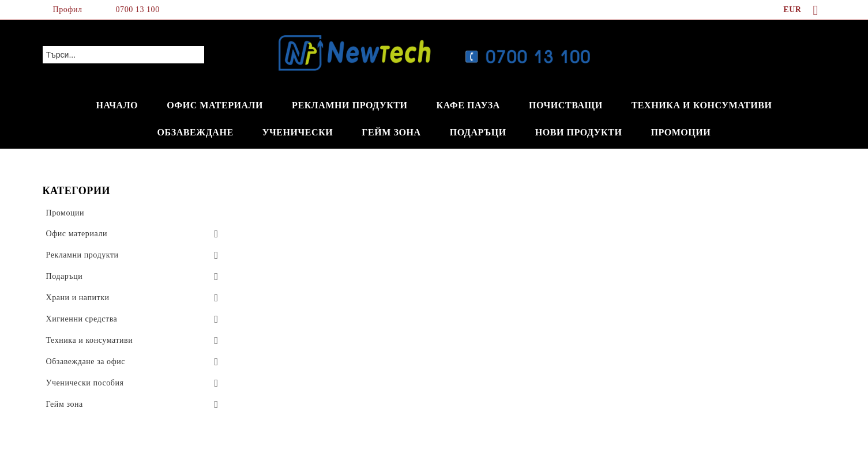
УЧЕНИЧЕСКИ (298, 132)
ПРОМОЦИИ (681, 132)
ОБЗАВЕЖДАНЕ (196, 132)
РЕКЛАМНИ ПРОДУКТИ (350, 105)
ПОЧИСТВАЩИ (566, 105)
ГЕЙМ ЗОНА (391, 132)
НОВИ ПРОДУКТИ (579, 132)
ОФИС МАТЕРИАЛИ (215, 105)
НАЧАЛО (117, 105)
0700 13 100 (138, 10)
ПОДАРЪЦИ (478, 132)
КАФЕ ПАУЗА (468, 105)
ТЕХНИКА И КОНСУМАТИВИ (702, 105)
